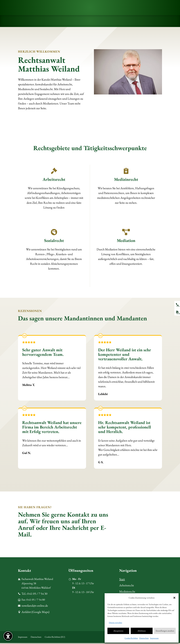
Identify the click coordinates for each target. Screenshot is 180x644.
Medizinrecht (127, 592)
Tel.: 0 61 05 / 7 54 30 (34, 595)
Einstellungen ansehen (165, 631)
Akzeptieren (118, 631)
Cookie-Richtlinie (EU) (55, 638)
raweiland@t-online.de (35, 608)
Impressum (154, 638)
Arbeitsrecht (127, 585)
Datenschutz (144, 638)
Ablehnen (142, 631)
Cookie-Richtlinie (131, 638)
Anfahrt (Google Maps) (35, 614)
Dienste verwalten (115, 622)
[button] (8, 636)
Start (122, 579)
